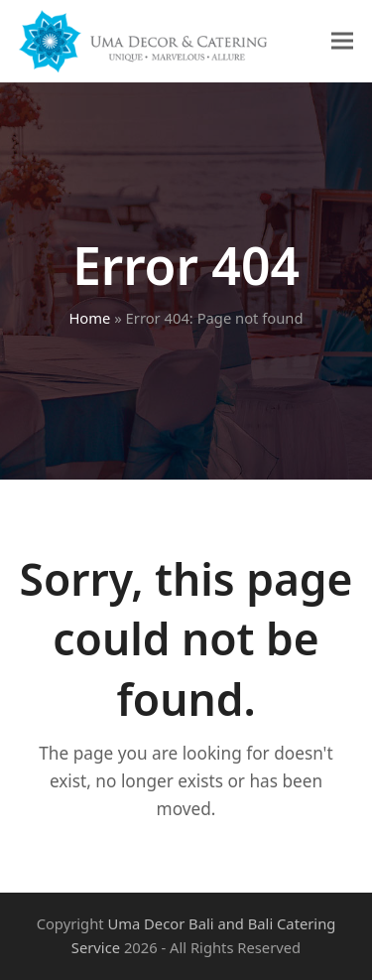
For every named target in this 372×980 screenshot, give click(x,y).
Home (89, 318)
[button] (342, 41)
